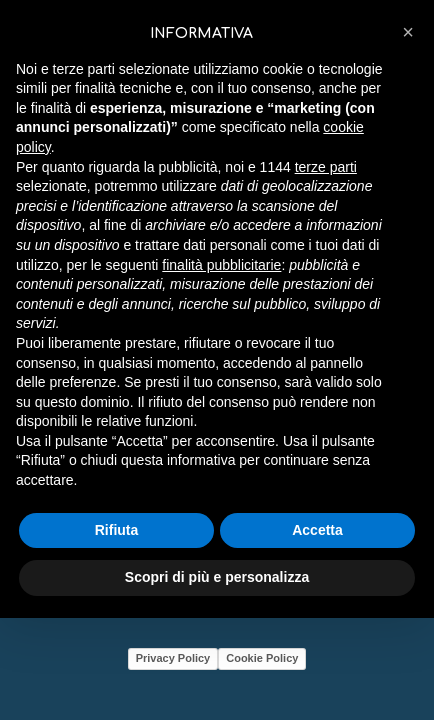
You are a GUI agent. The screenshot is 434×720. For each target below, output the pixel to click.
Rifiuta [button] (117, 530)
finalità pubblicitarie (221, 265)
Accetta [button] (317, 530)
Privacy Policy (173, 658)
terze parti (326, 167)
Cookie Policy (262, 658)
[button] (408, 32)
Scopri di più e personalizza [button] (217, 577)
